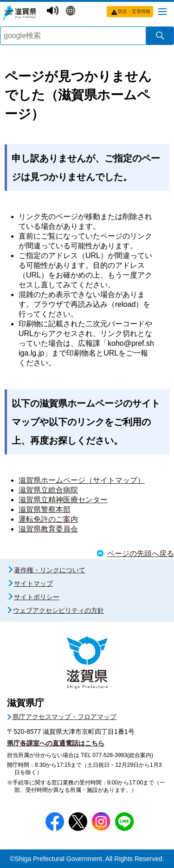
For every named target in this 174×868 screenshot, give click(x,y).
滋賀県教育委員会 (48, 529)
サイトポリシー (37, 597)
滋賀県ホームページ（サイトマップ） (82, 480)
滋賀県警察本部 (45, 509)
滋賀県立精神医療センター (63, 500)
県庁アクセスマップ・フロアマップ (64, 717)
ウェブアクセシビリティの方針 (58, 610)
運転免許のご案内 (48, 519)
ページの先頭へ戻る (141, 554)
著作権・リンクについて (50, 570)
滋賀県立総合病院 (48, 490)
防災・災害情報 (134, 11)
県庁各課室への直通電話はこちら (56, 743)
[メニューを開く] (162, 11)
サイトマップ (33, 583)
